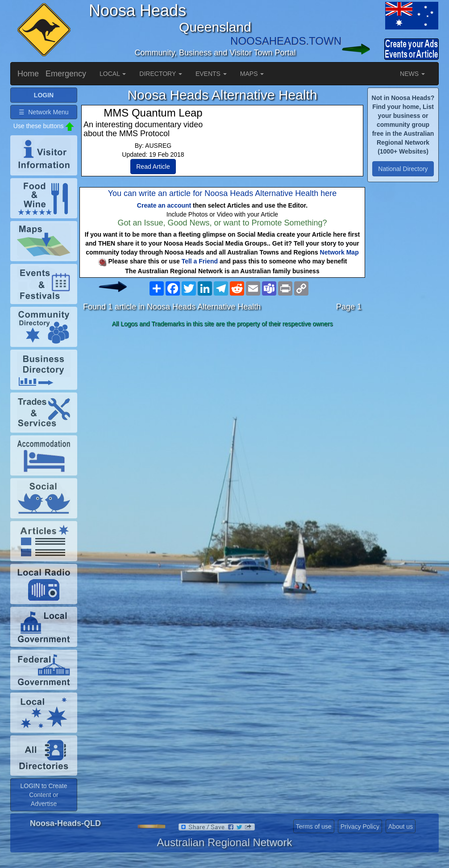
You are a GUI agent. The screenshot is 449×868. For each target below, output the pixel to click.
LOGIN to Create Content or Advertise (44, 795)
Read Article (153, 167)
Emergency (66, 74)
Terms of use (314, 826)
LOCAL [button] (113, 74)
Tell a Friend (200, 261)
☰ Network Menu (44, 112)
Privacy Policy (360, 826)
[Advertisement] (222, 401)
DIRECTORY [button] (161, 74)
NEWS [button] (412, 74)
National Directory (403, 169)
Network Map (339, 252)
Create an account (164, 205)
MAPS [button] (252, 74)
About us (401, 826)
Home (28, 74)
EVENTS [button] (211, 74)
